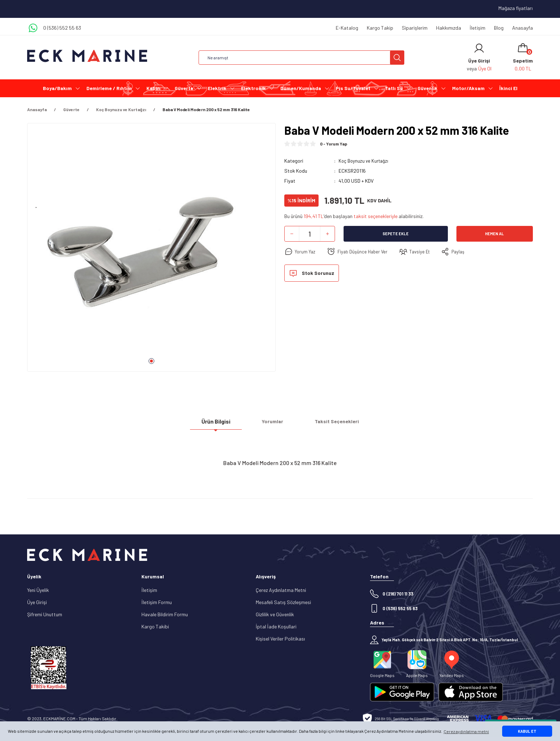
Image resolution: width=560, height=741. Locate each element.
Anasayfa (522, 28)
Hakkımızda (449, 28)
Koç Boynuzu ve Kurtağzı (364, 161)
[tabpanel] (151, 250)
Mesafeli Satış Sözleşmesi (283, 602)
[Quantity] (310, 234)
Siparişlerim (415, 28)
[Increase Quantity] (327, 234)
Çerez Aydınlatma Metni (281, 590)
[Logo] (87, 56)
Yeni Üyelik (38, 590)
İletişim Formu (157, 602)
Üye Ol (485, 68)
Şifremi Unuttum (45, 614)
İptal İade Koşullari (276, 626)
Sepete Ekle (396, 234)
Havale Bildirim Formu (165, 614)
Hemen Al (495, 234)
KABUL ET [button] (527, 731)
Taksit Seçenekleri (337, 424)
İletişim (477, 28)
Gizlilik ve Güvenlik (275, 614)
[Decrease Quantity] (292, 234)
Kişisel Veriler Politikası (280, 639)
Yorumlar (272, 424)
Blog (499, 28)
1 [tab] (151, 361)
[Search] (301, 58)
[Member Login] (479, 48)
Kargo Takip (380, 28)
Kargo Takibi (155, 626)
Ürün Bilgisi (216, 424)
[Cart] (523, 58)
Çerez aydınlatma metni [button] (466, 731)
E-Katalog (347, 28)
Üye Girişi (37, 602)
